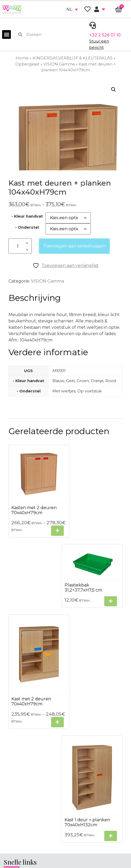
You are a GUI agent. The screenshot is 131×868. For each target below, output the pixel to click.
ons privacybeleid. (94, 848)
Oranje (97, 381)
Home (22, 58)
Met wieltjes (64, 391)
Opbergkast (27, 64)
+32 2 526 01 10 (105, 35)
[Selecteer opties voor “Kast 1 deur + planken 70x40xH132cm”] (111, 640)
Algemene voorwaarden (30, 686)
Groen (83, 381)
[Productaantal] (20, 246)
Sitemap (13, 705)
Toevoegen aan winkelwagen (74, 246)
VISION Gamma (59, 64)
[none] (72, 10)
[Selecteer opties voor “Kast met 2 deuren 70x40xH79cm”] (51, 647)
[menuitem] (72, 10)
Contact (12, 724)
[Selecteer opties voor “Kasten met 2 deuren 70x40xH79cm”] (51, 526)
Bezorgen (14, 714)
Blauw (58, 381)
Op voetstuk (89, 391)
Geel (71, 381)
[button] (6, 34)
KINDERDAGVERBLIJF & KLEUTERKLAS (73, 58)
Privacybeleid (18, 695)
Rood (111, 381)
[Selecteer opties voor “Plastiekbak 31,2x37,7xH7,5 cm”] (111, 498)
